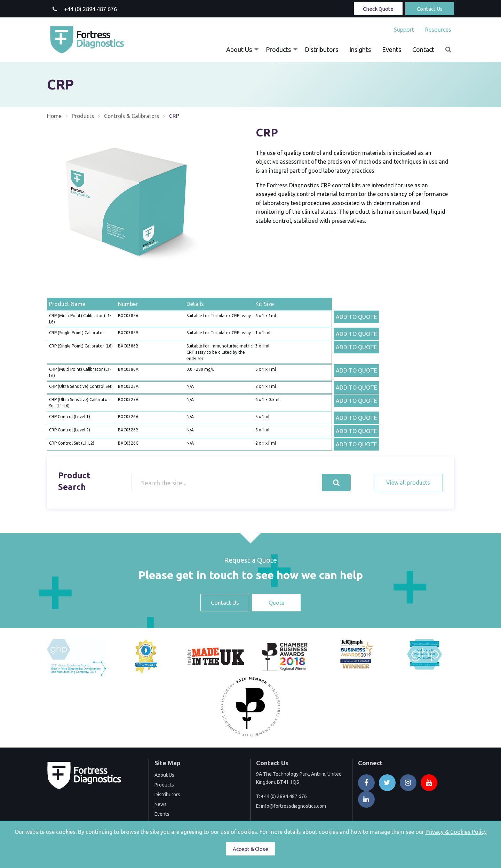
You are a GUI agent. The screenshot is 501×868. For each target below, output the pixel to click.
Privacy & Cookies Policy (456, 832)
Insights (360, 49)
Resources (438, 30)
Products (278, 49)
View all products (408, 483)
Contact (423, 49)
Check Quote (378, 9)
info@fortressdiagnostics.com (293, 806)
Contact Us (430, 9)
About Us (239, 49)
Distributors (321, 49)
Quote (276, 603)
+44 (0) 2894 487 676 (284, 796)
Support (404, 30)
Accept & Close (250, 849)
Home (54, 116)
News (161, 804)
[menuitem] (404, 30)
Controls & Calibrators (133, 116)
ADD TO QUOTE (356, 317)
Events (392, 49)
